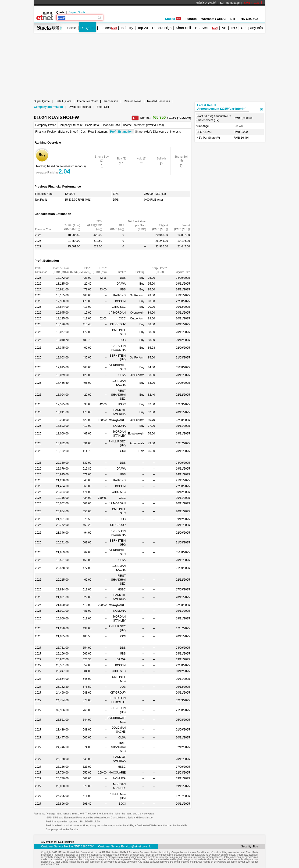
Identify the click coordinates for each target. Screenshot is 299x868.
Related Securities (158, 101)
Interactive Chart (87, 101)
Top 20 (143, 28)
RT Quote (88, 28)
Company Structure (71, 125)
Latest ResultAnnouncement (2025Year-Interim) (222, 107)
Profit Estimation (121, 132)
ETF (233, 19)
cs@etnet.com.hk (140, 846)
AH (224, 28)
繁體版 (200, 3)
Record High (162, 28)
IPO (234, 28)
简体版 (212, 3)
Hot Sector (203, 28)
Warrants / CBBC (214, 19)
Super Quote (77, 12)
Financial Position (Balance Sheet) (57, 132)
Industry (127, 28)
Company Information (48, 107)
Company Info (252, 28)
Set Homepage (230, 3)
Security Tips (249, 846)
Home (71, 28)
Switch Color (253, 3)
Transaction (111, 101)
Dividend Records (80, 107)
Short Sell (183, 28)
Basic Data (92, 125)
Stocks (173, 19)
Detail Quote (63, 101)
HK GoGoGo (250, 19)
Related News (133, 101)
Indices (105, 28)
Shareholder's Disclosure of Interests (158, 132)
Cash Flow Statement (94, 132)
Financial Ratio (111, 125)
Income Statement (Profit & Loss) (143, 125)
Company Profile (46, 125)
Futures (191, 19)
